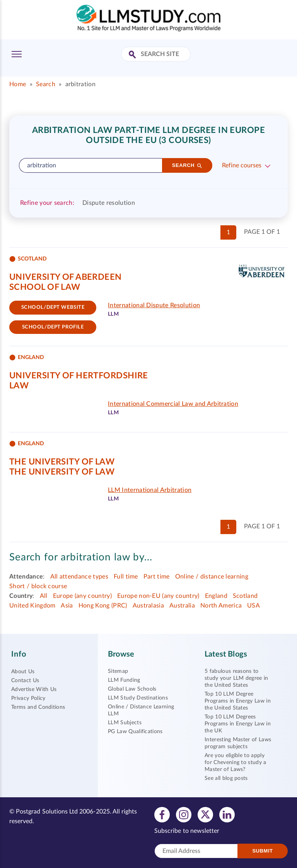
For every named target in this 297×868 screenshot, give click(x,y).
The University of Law (62, 462)
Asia (67, 606)
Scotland (245, 596)
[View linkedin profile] (227, 814)
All (44, 596)
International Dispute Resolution (154, 305)
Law (19, 386)
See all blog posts (226, 778)
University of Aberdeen (66, 277)
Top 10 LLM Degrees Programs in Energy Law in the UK (238, 724)
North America (221, 606)
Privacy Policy (28, 698)
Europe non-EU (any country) (158, 596)
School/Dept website (53, 307)
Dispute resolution (109, 203)
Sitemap (118, 671)
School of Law (45, 287)
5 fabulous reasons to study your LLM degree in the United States (236, 678)
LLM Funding (124, 680)
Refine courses (242, 165)
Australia (182, 606)
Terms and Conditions (38, 707)
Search (46, 84)
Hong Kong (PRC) (103, 606)
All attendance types (79, 577)
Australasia (148, 606)
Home (18, 84)
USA (253, 606)
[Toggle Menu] (17, 54)
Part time (157, 577)
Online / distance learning (212, 577)
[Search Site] (133, 55)
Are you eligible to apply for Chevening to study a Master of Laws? (236, 762)
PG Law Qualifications (135, 732)
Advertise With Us (34, 689)
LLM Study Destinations (138, 698)
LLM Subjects (125, 723)
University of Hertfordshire (79, 376)
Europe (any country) (82, 596)
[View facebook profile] (162, 814)
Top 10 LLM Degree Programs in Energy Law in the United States (238, 701)
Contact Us (25, 681)
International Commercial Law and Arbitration (173, 404)
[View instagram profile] (184, 814)
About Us (23, 672)
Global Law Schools (132, 689)
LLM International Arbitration (150, 490)
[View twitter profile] (205, 814)
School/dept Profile (53, 327)
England (216, 596)
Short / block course (38, 586)
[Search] (187, 165)
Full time (126, 577)
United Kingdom (32, 606)
